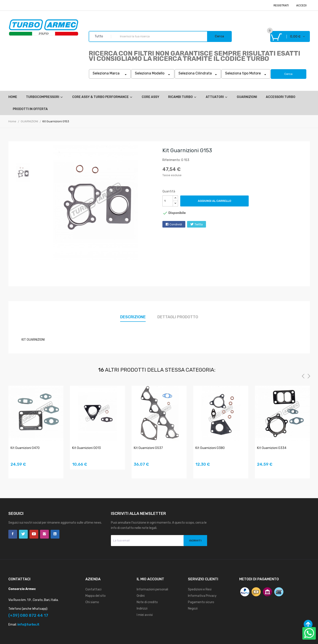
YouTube (34, 525)
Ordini (141, 587)
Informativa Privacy (202, 587)
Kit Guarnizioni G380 (210, 448)
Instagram (44, 525)
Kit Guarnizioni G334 (272, 448)
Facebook (13, 525)
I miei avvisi (145, 606)
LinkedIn (55, 525)
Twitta (199, 224)
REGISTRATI (281, 5)
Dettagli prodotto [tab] (178, 317)
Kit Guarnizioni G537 (148, 448)
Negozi (193, 600)
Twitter (23, 525)
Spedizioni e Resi (200, 581)
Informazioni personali (152, 581)
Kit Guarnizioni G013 (86, 448)
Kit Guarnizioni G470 (25, 448)
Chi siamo (92, 593)
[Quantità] (168, 201)
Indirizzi (142, 600)
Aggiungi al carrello (214, 201)
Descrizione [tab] (133, 317)
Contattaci (93, 581)
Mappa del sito (96, 587)
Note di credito (147, 593)
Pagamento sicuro (201, 593)
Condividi (176, 224)
